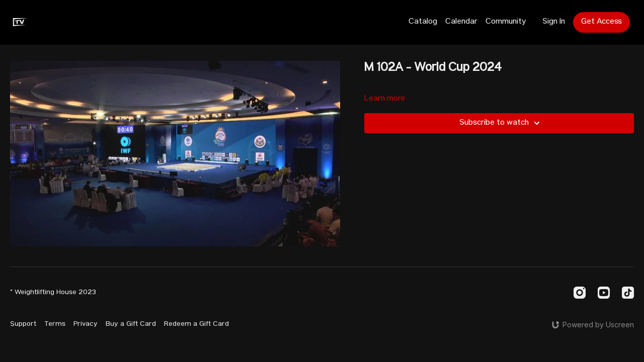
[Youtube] (604, 293)
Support (23, 324)
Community (506, 22)
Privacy (86, 324)
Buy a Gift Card (131, 324)
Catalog (423, 22)
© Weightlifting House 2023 (53, 293)
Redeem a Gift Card (196, 324)
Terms (55, 324)
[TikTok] (628, 293)
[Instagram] (580, 293)
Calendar (461, 22)
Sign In (554, 22)
